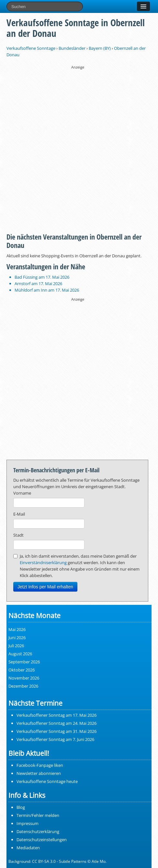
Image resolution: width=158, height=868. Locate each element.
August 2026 (20, 654)
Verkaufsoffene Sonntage (31, 48)
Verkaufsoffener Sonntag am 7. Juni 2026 (55, 739)
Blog (21, 807)
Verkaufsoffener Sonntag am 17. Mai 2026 (56, 715)
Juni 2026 (17, 638)
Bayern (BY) (100, 48)
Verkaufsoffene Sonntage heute (47, 781)
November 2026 (24, 678)
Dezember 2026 (23, 686)
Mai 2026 (17, 629)
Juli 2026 (16, 646)
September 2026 (24, 662)
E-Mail (19, 514)
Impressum (28, 823)
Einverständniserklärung (43, 563)
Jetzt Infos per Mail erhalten (45, 587)
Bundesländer (72, 48)
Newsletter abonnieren (39, 773)
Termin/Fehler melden (38, 815)
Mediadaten (28, 848)
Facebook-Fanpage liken (40, 765)
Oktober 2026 (22, 670)
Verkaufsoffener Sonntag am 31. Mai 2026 (56, 731)
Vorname (22, 493)
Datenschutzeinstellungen (42, 840)
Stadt (18, 535)
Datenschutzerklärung (38, 831)
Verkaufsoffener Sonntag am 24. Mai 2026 (56, 723)
